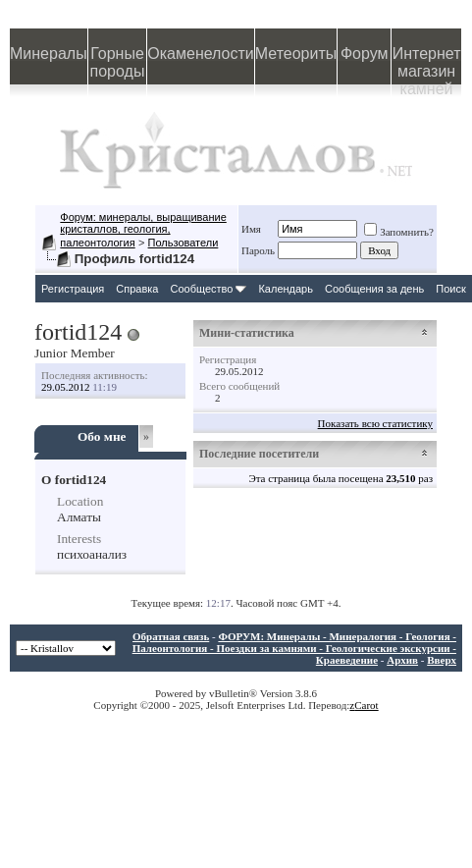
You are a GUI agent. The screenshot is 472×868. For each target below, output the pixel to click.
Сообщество (208, 289)
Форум (365, 54)
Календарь (286, 289)
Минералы (49, 54)
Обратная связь (171, 636)
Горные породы (118, 62)
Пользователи (184, 243)
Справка (137, 289)
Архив (402, 660)
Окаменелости (200, 54)
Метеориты (296, 54)
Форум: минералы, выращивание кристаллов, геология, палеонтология (143, 230)
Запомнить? (399, 232)
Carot (366, 705)
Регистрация (73, 289)
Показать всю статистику (375, 423)
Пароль (258, 250)
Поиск (450, 289)
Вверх (442, 660)
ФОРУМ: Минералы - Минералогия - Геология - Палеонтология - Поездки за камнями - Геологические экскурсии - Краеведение (294, 648)
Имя (251, 229)
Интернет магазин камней (427, 65)
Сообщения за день (374, 289)
